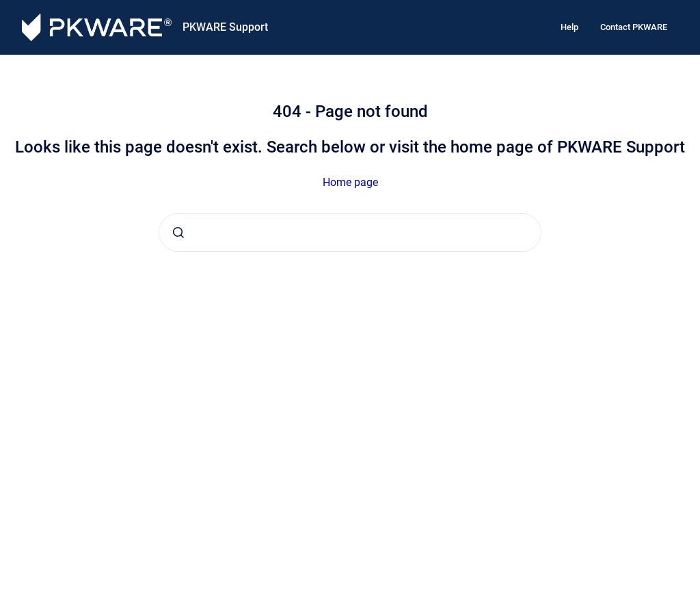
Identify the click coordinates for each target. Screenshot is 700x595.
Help (569, 27)
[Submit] (178, 233)
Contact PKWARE (634, 27)
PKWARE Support (225, 27)
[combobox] (350, 233)
